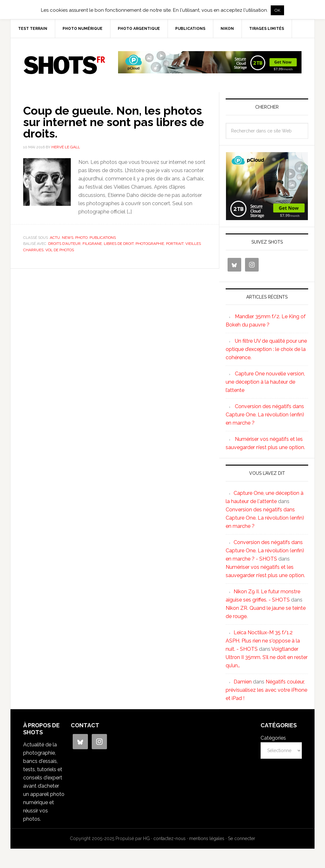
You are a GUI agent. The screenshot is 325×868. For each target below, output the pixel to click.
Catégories (273, 738)
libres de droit (119, 244)
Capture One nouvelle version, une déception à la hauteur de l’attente (265, 382)
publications (103, 238)
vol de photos (60, 250)
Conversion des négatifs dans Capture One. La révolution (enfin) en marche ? (265, 415)
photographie (150, 244)
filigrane (92, 244)
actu (55, 238)
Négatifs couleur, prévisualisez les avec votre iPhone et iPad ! (266, 690)
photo (81, 238)
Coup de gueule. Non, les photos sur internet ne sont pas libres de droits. (114, 122)
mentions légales (207, 838)
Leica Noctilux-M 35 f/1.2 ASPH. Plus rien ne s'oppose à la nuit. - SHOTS (263, 641)
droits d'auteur (64, 244)
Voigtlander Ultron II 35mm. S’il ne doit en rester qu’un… (267, 657)
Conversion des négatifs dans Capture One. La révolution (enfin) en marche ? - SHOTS (265, 551)
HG (146, 838)
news (68, 238)
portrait (175, 244)
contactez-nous (169, 838)
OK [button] (277, 10)
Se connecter (242, 838)
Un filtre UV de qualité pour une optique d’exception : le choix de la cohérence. (266, 349)
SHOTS (64, 65)
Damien (243, 682)
